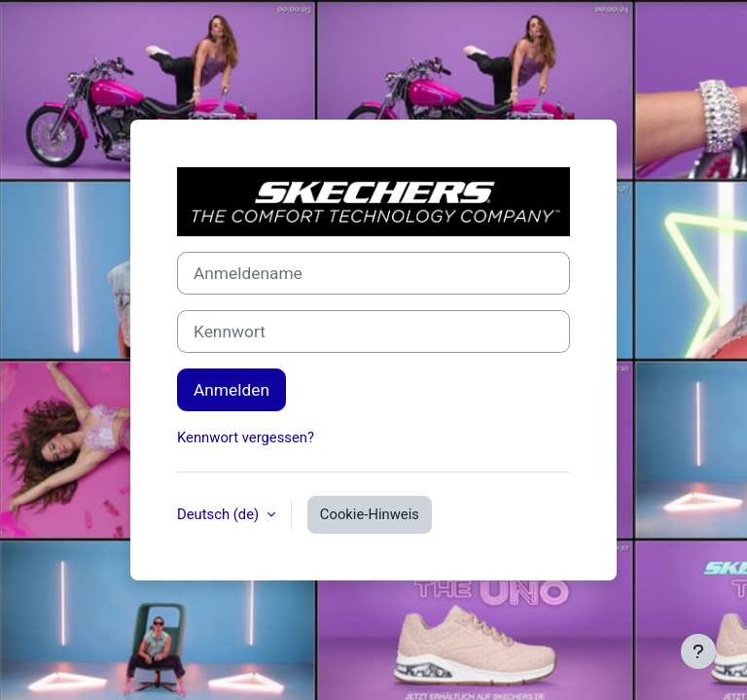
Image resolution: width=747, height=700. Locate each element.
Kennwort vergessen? (246, 437)
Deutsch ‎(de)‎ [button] (220, 514)
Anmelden (231, 390)
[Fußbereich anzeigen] (698, 651)
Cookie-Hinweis (370, 514)
